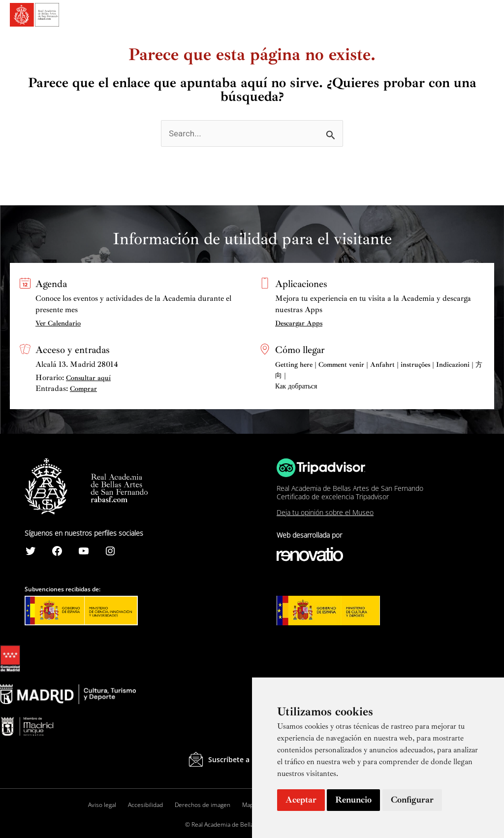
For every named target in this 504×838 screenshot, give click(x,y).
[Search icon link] (470, 16)
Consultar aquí (88, 378)
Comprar (83, 389)
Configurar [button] (412, 800)
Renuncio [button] (353, 800)
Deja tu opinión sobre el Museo (325, 512)
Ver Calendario (58, 323)
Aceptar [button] (301, 800)
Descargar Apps (299, 323)
